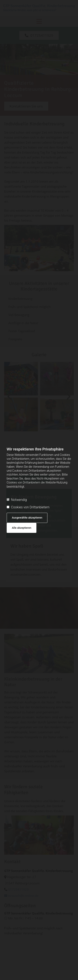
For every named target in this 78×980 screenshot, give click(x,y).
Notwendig (17, 500)
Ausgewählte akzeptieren (27, 518)
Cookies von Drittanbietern (28, 507)
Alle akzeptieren (22, 528)
